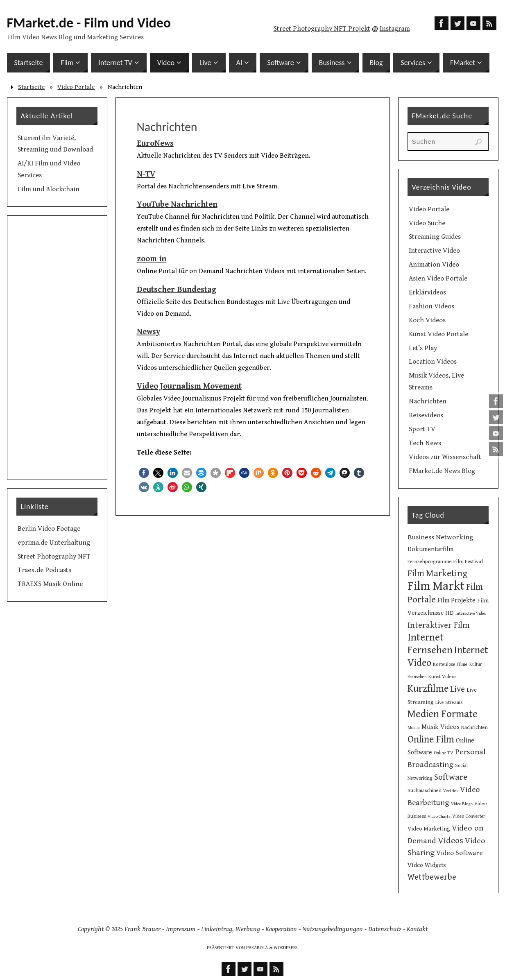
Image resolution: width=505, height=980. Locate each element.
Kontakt (417, 929)
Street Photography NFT (54, 557)
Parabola (257, 948)
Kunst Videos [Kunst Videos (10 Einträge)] (442, 677)
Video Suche (427, 223)
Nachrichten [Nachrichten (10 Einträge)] (474, 727)
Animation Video (434, 265)
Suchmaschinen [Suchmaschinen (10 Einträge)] (425, 790)
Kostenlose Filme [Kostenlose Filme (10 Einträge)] (450, 664)
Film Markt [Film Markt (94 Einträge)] (436, 586)
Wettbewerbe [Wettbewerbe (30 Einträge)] (432, 877)
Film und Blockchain (49, 189)
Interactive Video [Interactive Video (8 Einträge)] (471, 613)
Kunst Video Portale (438, 334)
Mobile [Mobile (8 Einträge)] (414, 728)
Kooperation (281, 929)
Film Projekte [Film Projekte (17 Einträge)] (456, 601)
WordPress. (286, 948)
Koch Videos (427, 320)
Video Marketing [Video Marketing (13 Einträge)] (429, 829)
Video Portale (76, 87)
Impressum (181, 929)
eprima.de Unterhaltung (54, 543)
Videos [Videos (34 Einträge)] (451, 841)
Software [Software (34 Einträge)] (451, 777)
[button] (144, 473)
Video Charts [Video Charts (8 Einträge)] (439, 817)
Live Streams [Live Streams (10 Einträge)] (449, 702)
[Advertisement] (57, 348)
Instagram (395, 29)
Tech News (425, 443)
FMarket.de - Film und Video (89, 23)
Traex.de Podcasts (44, 570)
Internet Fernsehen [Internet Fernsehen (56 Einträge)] (430, 644)
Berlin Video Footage (49, 529)
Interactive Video (434, 251)
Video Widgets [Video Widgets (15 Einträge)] (427, 865)
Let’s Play (423, 348)
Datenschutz (385, 929)
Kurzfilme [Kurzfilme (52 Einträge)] (428, 689)
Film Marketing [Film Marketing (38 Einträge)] (438, 574)
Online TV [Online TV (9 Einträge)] (444, 753)
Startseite (31, 87)
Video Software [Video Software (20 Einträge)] (460, 853)
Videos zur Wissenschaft (445, 457)
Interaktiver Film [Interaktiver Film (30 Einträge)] (439, 625)
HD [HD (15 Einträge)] (450, 613)
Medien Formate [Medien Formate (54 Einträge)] (443, 714)
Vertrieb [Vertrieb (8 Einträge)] (451, 791)
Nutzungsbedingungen (333, 929)
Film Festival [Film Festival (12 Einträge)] (468, 561)
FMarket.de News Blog (442, 471)
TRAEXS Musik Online (50, 584)
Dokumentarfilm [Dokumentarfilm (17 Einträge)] (430, 549)
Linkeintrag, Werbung (231, 929)
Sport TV (422, 429)
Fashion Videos (431, 306)
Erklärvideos (427, 292)
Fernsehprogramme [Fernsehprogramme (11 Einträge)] (430, 562)
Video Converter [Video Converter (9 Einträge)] (469, 816)
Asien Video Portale (438, 278)
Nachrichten (428, 401)
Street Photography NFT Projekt (322, 29)
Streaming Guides (435, 237)
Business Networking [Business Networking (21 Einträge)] (440, 537)
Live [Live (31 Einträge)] (457, 689)
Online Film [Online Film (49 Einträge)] (431, 740)
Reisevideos (426, 415)
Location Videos (433, 362)
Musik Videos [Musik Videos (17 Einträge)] (440, 727)
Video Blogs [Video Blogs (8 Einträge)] (462, 804)
